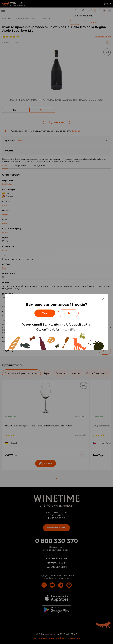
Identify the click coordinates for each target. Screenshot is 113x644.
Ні (68, 313)
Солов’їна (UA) (48, 329)
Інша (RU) (69, 329)
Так (45, 313)
